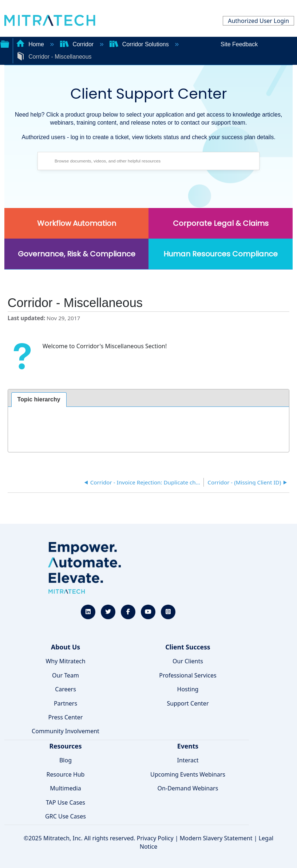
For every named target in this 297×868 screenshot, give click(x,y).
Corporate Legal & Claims (221, 223)
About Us (66, 647)
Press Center (66, 717)
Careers (66, 689)
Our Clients (188, 661)
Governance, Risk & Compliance (77, 254)
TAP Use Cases (66, 802)
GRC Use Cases (66, 816)
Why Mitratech (65, 661)
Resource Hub (66, 774)
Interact (188, 760)
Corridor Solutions (140, 44)
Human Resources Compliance (221, 254)
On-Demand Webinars (188, 788)
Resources (65, 746)
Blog (66, 760)
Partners (66, 703)
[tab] (39, 400)
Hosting (188, 689)
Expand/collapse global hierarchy (5, 43)
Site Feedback (239, 44)
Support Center (188, 703)
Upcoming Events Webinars (188, 774)
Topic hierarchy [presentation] (39, 399)
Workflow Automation (77, 223)
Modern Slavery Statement (216, 838)
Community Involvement (66, 731)
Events (188, 746)
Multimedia (65, 788)
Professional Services (188, 675)
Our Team (66, 675)
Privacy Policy (155, 838)
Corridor (78, 44)
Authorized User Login (258, 21)
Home (31, 44)
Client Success (188, 647)
